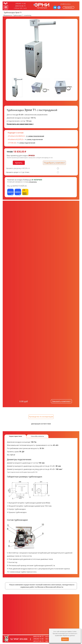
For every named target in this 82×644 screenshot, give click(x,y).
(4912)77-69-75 (38, 641)
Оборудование (8, 15)
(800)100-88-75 (20, 6)
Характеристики (15, 436)
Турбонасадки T (18, 15)
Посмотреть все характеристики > (20, 124)
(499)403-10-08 (20, 3)
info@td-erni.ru (65, 4)
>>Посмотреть (33, 182)
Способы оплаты (37, 436)
